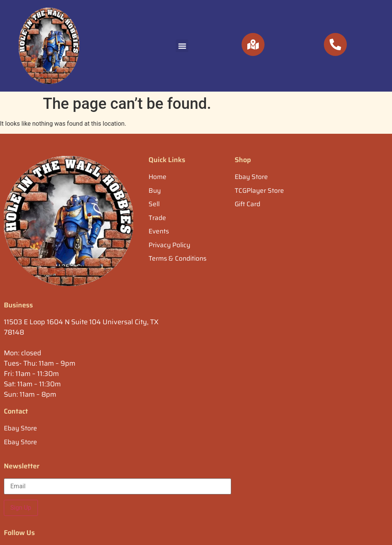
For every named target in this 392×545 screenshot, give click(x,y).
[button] (182, 46)
